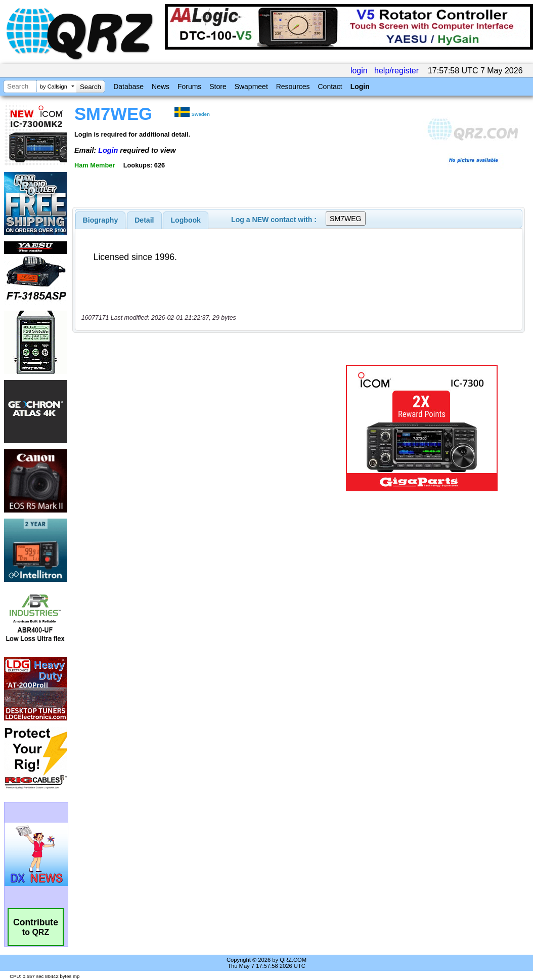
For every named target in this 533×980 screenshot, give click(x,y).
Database (128, 87)
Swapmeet (251, 87)
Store (218, 87)
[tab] (101, 220)
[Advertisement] (204, 428)
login (359, 71)
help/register (396, 71)
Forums (189, 87)
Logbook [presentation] (186, 220)
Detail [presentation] (144, 220)
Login (360, 87)
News (161, 87)
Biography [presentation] (101, 220)
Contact (330, 87)
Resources (293, 87)
